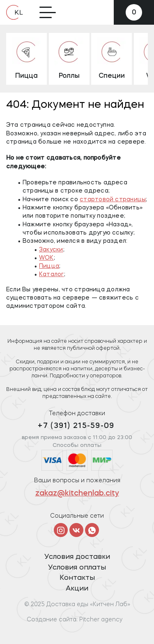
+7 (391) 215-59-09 (76, 426)
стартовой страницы (113, 200)
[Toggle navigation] (48, 12)
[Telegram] (92, 530)
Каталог (52, 274)
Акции (77, 589)
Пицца (49, 266)
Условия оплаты (77, 568)
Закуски (51, 250)
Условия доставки (77, 557)
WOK (46, 258)
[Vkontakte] (76, 530)
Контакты (77, 578)
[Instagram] (61, 530)
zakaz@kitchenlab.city (77, 494)
